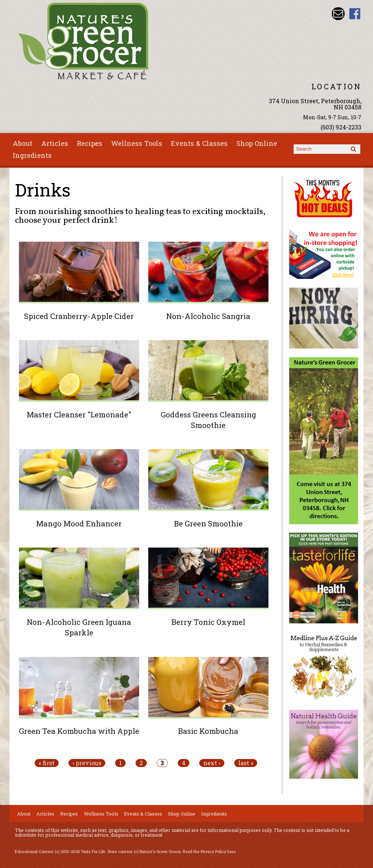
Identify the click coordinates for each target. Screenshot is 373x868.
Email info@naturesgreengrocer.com (338, 14)
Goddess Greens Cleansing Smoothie (208, 420)
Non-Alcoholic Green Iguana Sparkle (79, 627)
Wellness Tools (137, 143)
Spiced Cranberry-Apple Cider (79, 316)
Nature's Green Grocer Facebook (355, 14)
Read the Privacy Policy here (209, 852)
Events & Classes (199, 143)
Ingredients (32, 155)
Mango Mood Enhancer (79, 523)
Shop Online (257, 143)
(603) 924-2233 (341, 127)
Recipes (90, 143)
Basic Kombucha (208, 731)
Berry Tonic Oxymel (208, 622)
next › (212, 763)
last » (246, 763)
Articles (55, 143)
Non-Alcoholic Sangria (208, 316)
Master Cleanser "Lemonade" (79, 414)
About (23, 143)
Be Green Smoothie (208, 523)
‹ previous (87, 763)
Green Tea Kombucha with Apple (79, 731)
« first (47, 763)
